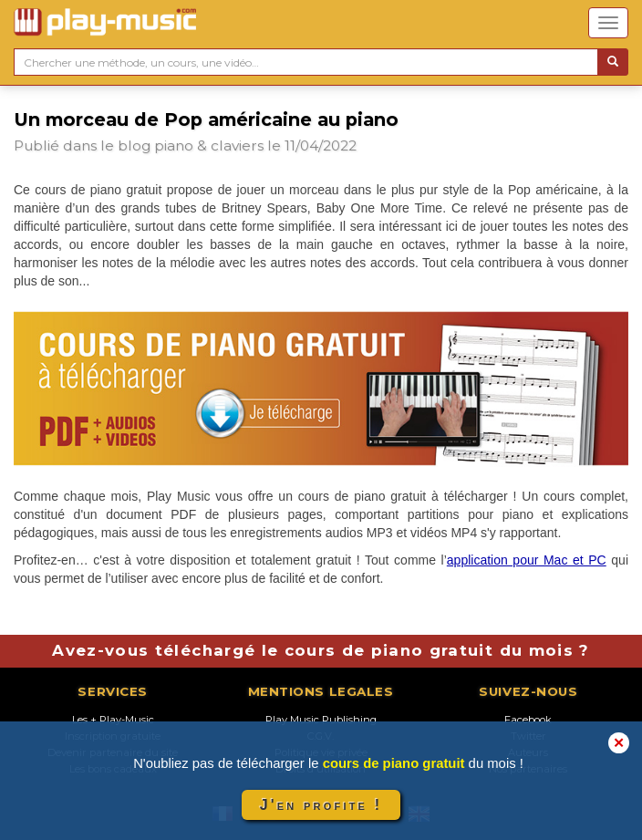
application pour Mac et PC (527, 560)
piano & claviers (209, 145)
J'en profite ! (321, 805)
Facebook (528, 720)
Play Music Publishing (321, 720)
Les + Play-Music (113, 720)
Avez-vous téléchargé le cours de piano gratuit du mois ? (321, 650)
